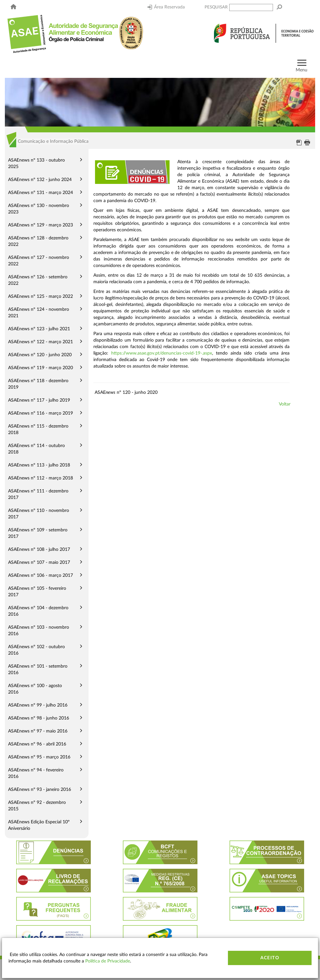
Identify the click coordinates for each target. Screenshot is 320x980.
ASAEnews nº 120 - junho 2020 (40, 355)
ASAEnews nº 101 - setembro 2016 (38, 670)
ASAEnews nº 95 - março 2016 (39, 757)
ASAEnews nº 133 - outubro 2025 (36, 163)
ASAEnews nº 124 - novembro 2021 (39, 313)
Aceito (270, 958)
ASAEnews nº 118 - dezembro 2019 (38, 384)
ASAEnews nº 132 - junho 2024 (40, 180)
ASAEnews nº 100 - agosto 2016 (35, 689)
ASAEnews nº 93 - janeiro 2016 (40, 790)
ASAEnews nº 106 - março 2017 (41, 575)
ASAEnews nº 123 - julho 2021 (39, 329)
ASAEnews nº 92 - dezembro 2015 (37, 806)
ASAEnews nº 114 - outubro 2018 (36, 449)
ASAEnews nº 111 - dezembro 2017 (38, 494)
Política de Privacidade (108, 961)
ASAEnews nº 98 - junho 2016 (39, 718)
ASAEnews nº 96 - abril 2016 (37, 744)
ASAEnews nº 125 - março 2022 (41, 296)
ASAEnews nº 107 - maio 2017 (39, 563)
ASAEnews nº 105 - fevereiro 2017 (37, 592)
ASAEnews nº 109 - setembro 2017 (38, 533)
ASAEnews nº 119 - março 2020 (41, 368)
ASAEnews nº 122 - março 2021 (41, 342)
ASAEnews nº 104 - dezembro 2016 (38, 611)
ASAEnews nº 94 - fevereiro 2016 (36, 773)
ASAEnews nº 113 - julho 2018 (39, 465)
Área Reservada (166, 7)
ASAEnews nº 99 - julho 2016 (38, 705)
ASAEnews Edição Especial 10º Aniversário (39, 825)
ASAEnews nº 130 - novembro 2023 (39, 209)
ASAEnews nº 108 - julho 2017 (39, 550)
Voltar (285, 404)
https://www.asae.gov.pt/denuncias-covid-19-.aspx (162, 353)
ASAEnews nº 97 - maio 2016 (38, 731)
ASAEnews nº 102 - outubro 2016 (36, 650)
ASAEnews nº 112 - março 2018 (41, 478)
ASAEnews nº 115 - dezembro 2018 (38, 430)
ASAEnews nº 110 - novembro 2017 (39, 514)
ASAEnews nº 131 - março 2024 (41, 193)
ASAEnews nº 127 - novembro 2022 (39, 261)
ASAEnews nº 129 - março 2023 (41, 225)
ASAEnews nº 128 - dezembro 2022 (38, 241)
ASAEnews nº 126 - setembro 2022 (38, 280)
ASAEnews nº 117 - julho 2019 (39, 400)
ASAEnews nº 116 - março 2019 (41, 413)
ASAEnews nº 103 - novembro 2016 (39, 631)
